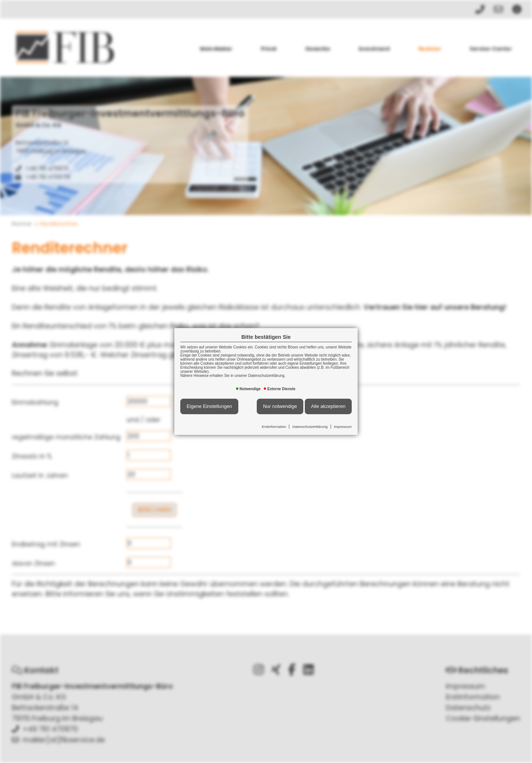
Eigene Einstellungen (209, 406)
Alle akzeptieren (328, 406)
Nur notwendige (280, 406)
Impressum (343, 427)
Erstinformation (274, 427)
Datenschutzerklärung (310, 427)
